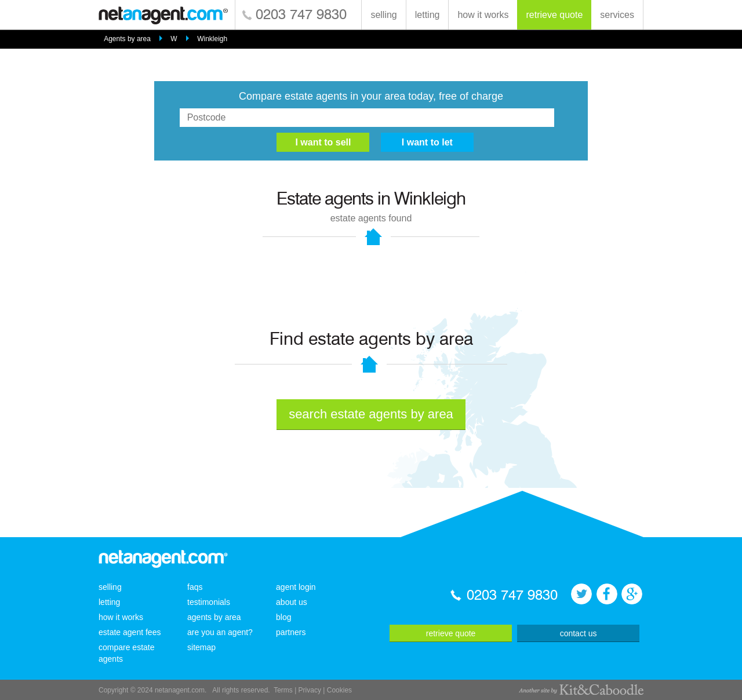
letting (428, 15)
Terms (283, 690)
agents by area (214, 617)
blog (283, 617)
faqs (195, 587)
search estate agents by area (371, 414)
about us (292, 602)
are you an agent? (220, 632)
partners (291, 632)
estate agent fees (130, 632)
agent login (296, 587)
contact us (579, 633)
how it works (483, 15)
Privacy (310, 690)
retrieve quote (554, 15)
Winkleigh (212, 39)
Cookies (339, 690)
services (617, 15)
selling (383, 15)
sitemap (201, 647)
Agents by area (127, 39)
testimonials (209, 602)
